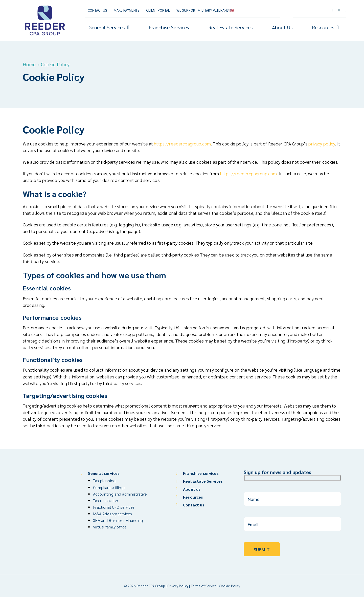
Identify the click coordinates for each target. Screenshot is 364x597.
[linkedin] (346, 10)
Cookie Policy (230, 586)
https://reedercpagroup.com (182, 144)
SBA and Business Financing (118, 520)
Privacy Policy (178, 586)
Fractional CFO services (114, 507)
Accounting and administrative (120, 494)
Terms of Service (204, 586)
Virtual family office (110, 527)
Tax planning (104, 481)
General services (104, 473)
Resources (193, 497)
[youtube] (339, 10)
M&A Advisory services (112, 514)
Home (29, 64)
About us (192, 489)
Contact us (194, 505)
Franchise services (201, 473)
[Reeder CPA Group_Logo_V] (45, 6)
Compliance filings (109, 487)
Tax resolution (106, 500)
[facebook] (333, 10)
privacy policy (322, 144)
